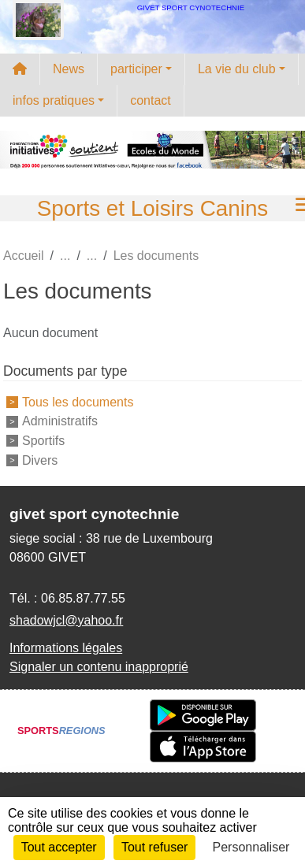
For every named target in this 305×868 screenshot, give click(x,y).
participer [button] (136, 69)
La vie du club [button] (237, 69)
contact (151, 100)
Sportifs (43, 441)
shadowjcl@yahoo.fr (66, 620)
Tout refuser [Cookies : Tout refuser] (154, 847)
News (69, 69)
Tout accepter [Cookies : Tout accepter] (59, 847)
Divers (40, 460)
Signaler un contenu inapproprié (99, 667)
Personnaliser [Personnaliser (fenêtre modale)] (251, 847)
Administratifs (60, 421)
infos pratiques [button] (54, 100)
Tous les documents (78, 401)
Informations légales (66, 648)
